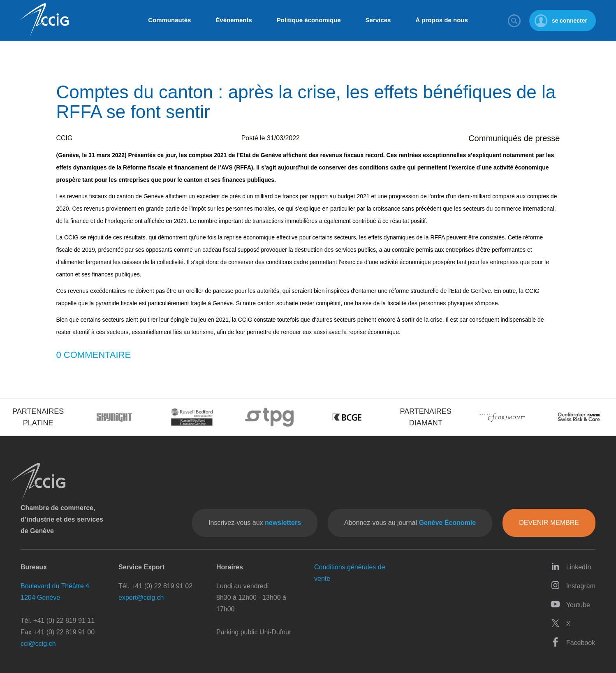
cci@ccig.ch (38, 644)
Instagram (573, 585)
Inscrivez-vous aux (255, 523)
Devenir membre (549, 523)
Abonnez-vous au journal (410, 523)
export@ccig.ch (141, 598)
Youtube (570, 604)
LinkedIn (571, 566)
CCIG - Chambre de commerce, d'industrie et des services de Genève (44, 21)
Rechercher (514, 21)
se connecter (570, 21)
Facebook (573, 642)
